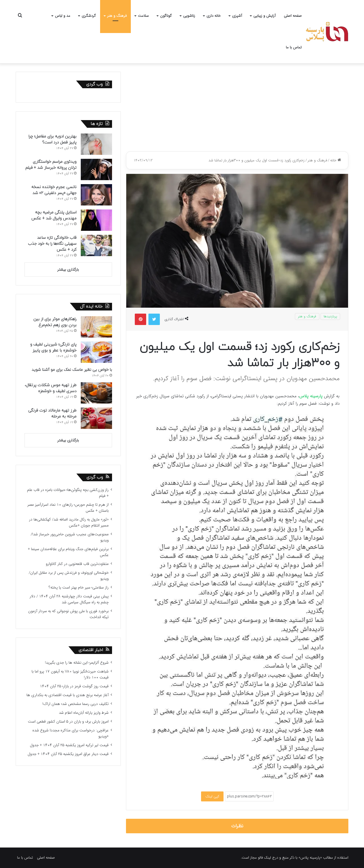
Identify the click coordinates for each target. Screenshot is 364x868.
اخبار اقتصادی (91, 650)
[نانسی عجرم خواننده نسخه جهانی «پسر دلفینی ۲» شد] (96, 195)
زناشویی (189, 16)
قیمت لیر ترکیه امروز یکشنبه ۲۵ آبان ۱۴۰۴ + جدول (69, 745)
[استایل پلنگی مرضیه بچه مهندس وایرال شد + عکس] (96, 220)
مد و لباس (63, 16)
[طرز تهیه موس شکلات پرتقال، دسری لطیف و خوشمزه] (96, 393)
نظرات (237, 826)
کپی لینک (212, 796)
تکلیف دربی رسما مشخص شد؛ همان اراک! (76, 704)
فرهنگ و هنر (117, 16)
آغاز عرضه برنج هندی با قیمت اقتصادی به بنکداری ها (68, 695)
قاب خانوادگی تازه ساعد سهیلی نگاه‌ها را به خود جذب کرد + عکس (52, 244)
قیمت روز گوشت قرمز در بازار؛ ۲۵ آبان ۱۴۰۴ (74, 686)
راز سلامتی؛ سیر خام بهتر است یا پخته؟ (79, 588)
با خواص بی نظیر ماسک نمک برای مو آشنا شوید (72, 370)
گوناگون (166, 16)
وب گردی (95, 477)
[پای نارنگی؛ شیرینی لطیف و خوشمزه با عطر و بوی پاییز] (96, 352)
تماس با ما (294, 47)
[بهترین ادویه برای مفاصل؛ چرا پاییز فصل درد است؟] (96, 144)
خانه (336, 160)
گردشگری (89, 16)
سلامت (143, 16)
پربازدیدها (330, 316)
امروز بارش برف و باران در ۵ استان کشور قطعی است (68, 722)
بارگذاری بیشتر (68, 270)
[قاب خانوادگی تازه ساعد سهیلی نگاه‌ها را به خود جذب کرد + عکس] (96, 245)
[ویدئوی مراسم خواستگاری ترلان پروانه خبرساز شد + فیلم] (96, 169)
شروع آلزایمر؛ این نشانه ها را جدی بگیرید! (77, 663)
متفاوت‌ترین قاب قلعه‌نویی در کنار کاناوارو (77, 564)
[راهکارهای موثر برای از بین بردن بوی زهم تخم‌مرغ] (96, 327)
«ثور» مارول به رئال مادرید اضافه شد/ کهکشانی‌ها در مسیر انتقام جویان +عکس (69, 523)
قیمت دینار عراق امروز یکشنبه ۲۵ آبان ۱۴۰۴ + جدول (68, 754)
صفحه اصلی (293, 16)
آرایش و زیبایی (264, 16)
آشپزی (237, 16)
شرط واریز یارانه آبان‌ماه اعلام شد (84, 713)
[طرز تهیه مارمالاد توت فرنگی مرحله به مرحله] (96, 418)
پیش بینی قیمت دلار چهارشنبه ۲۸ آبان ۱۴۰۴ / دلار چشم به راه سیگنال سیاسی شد (69, 599)
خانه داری (214, 16)
